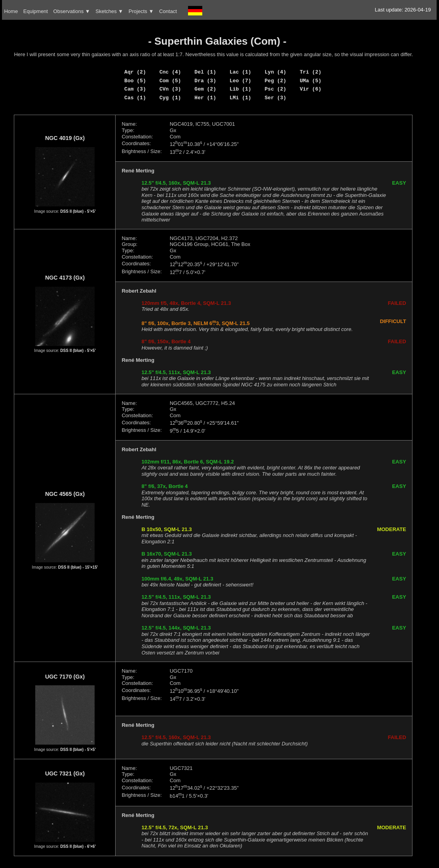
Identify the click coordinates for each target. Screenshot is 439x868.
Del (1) (205, 72)
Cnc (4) (170, 72)
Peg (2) (276, 81)
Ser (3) (276, 98)
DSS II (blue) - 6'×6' (78, 846)
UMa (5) (311, 81)
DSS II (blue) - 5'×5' (78, 211)
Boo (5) (135, 81)
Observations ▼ (72, 11)
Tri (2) (311, 72)
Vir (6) (311, 89)
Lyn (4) (276, 72)
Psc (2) (276, 89)
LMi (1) (240, 98)
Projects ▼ (141, 11)
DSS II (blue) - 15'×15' (78, 567)
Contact (168, 11)
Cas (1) (135, 98)
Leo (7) (240, 81)
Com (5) (170, 81)
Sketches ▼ (109, 11)
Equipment (36, 11)
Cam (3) (135, 89)
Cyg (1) (170, 98)
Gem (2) (205, 89)
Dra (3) (205, 81)
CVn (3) (170, 89)
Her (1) (205, 98)
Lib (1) (240, 89)
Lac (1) (240, 72)
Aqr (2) (135, 72)
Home (11, 11)
